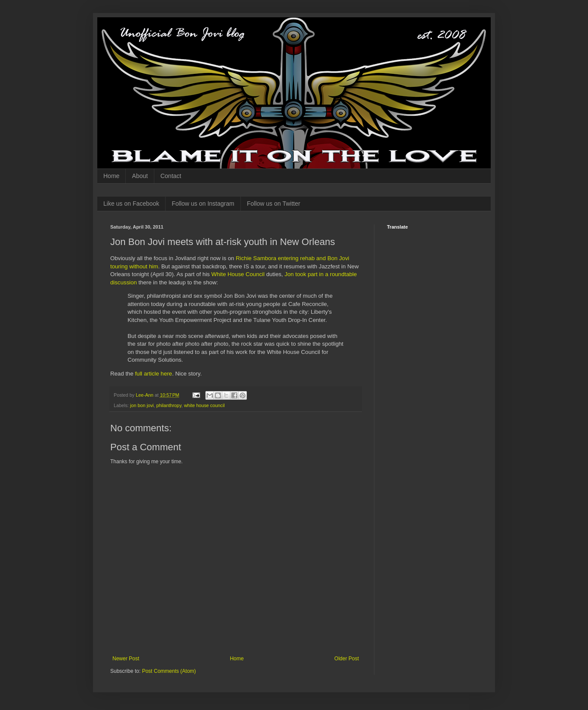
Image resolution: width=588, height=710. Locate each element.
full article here (153, 374)
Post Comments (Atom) (169, 671)
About (140, 176)
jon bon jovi (142, 405)
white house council (204, 405)
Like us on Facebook (131, 204)
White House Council (238, 274)
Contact (171, 176)
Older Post (347, 659)
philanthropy (169, 405)
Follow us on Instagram (203, 204)
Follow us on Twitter (273, 204)
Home (111, 176)
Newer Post (126, 659)
